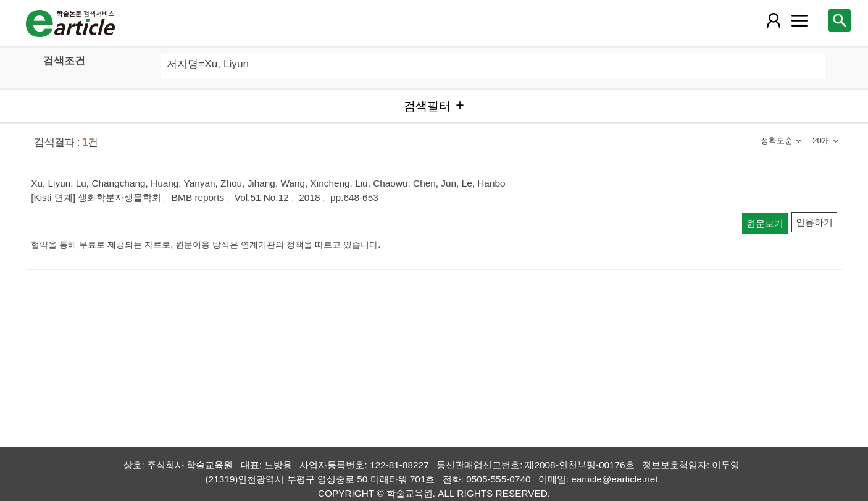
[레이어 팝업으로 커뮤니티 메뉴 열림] (800, 20)
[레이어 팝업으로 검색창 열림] (840, 20)
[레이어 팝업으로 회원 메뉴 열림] (774, 20)
